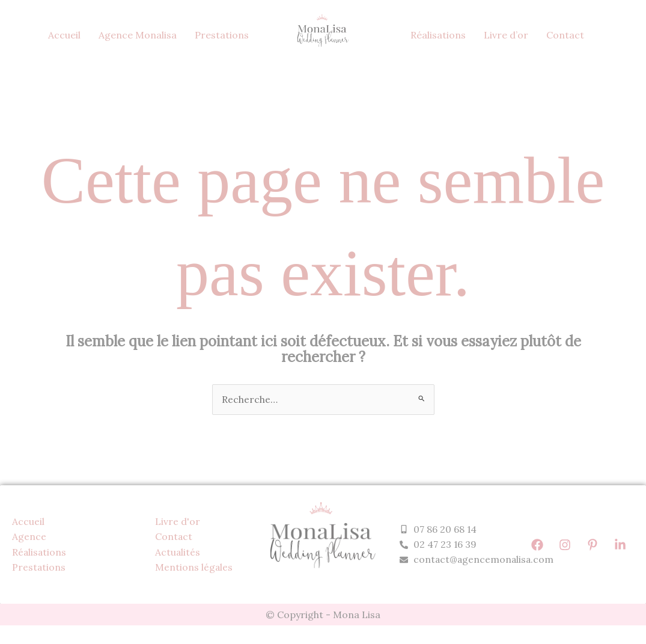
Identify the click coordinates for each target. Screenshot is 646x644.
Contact (565, 35)
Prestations (222, 35)
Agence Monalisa (138, 35)
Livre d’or (506, 35)
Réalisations (438, 35)
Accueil (64, 35)
